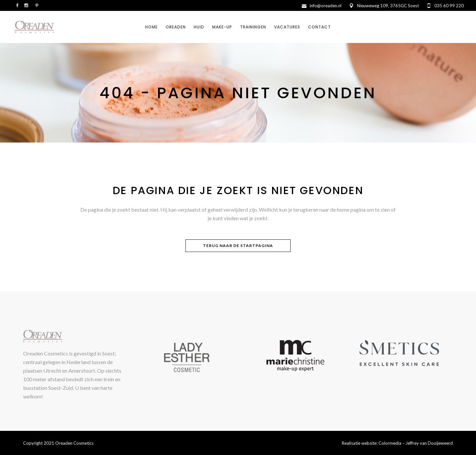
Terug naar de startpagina (238, 246)
